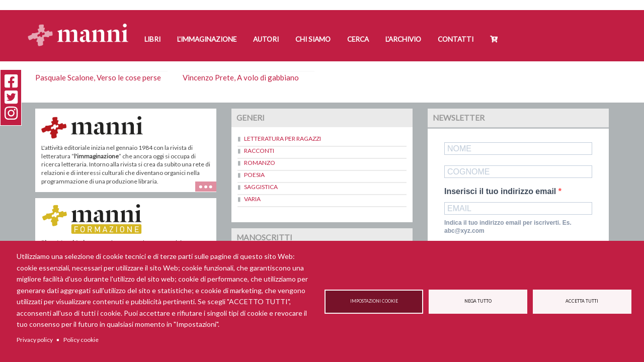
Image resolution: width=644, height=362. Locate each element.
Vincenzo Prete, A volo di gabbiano (241, 77)
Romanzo (260, 163)
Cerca (358, 39)
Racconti (259, 151)
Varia (252, 199)
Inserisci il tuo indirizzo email (501, 192)
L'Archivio (403, 39)
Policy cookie (81, 340)
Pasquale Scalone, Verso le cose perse (98, 77)
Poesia (254, 175)
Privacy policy (35, 340)
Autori (266, 39)
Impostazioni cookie (374, 301)
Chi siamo (313, 39)
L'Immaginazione (207, 39)
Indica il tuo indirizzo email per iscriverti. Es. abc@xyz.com (508, 227)
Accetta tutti (582, 301)
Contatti (456, 39)
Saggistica (261, 187)
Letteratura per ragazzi (283, 139)
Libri (152, 39)
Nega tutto (478, 301)
